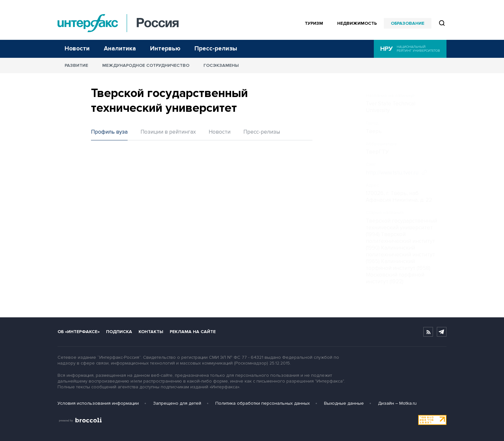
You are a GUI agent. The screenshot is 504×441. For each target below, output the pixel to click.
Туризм (314, 23)
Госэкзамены (221, 65)
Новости (77, 49)
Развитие (76, 65)
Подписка (119, 332)
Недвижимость (357, 23)
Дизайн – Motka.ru (397, 403)
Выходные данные (344, 403)
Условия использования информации (98, 403)
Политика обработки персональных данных (263, 403)
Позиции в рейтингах (168, 132)
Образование (408, 23)
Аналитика (120, 49)
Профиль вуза (109, 132)
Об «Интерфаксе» (79, 332)
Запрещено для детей (177, 403)
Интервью (165, 49)
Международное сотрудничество (146, 65)
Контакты (151, 332)
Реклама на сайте (193, 332)
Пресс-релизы (216, 49)
